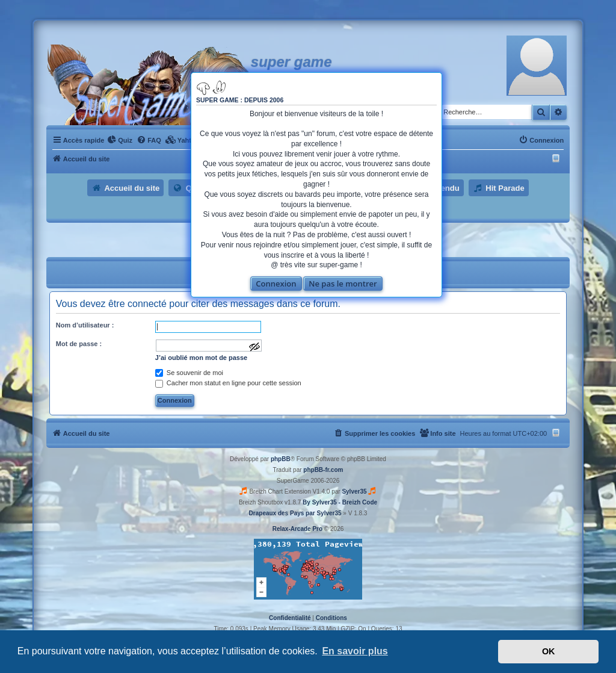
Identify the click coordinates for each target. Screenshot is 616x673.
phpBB (281, 459)
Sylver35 (354, 492)
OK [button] (549, 651)
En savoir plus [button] (355, 651)
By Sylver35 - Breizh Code (340, 502)
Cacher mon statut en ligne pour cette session (228, 383)
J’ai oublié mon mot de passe (201, 358)
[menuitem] (120, 140)
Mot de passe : (79, 344)
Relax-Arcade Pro (297, 529)
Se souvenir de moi (189, 373)
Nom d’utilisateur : (85, 325)
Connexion (276, 284)
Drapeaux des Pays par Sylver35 (295, 513)
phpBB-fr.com (323, 470)
